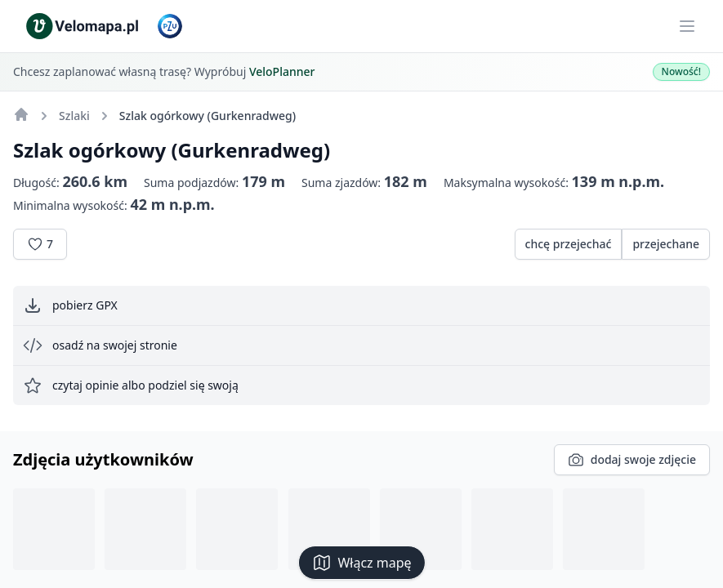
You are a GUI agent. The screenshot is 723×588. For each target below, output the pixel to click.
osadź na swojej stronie (100, 345)
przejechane (666, 244)
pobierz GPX (70, 305)
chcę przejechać (569, 244)
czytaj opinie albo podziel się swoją (131, 385)
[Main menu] (687, 26)
